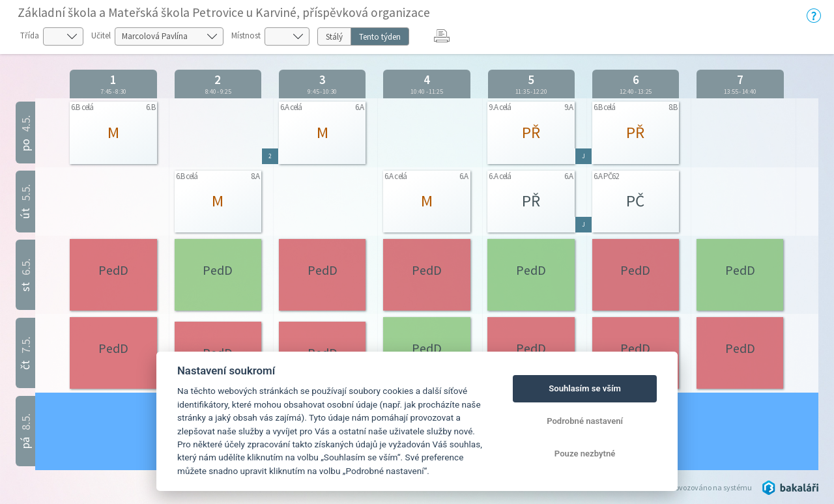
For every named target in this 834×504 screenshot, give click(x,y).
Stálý (334, 37)
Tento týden (380, 37)
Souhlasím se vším (585, 388)
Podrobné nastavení (585, 421)
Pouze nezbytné (585, 454)
